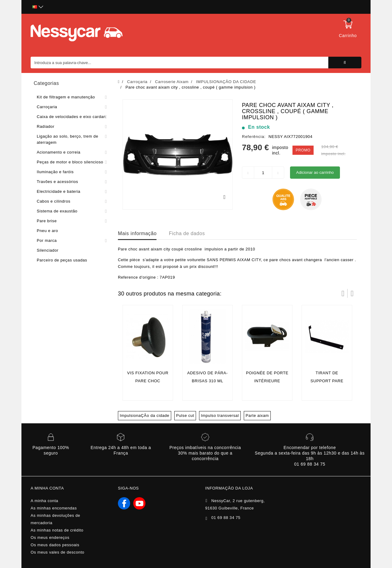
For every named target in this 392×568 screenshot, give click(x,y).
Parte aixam (257, 416)
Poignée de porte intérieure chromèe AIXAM (267, 381)
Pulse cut (185, 416)
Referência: (254, 137)
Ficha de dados (187, 233)
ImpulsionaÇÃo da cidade (145, 416)
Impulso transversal (220, 416)
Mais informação (137, 233)
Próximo (352, 293)
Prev (343, 293)
